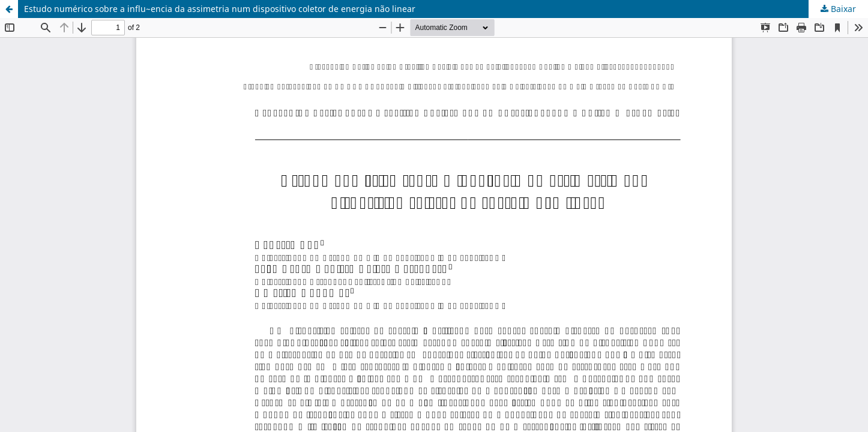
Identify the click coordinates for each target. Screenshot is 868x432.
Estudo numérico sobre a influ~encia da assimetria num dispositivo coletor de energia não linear (220, 9)
